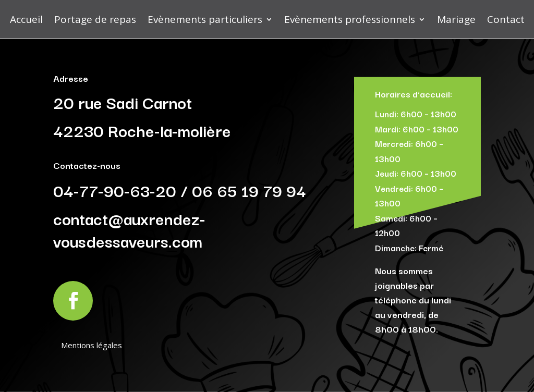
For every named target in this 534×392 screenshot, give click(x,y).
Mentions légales (92, 345)
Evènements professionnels (350, 19)
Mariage (456, 19)
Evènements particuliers (205, 19)
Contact (506, 19)
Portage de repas (95, 19)
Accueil (26, 19)
